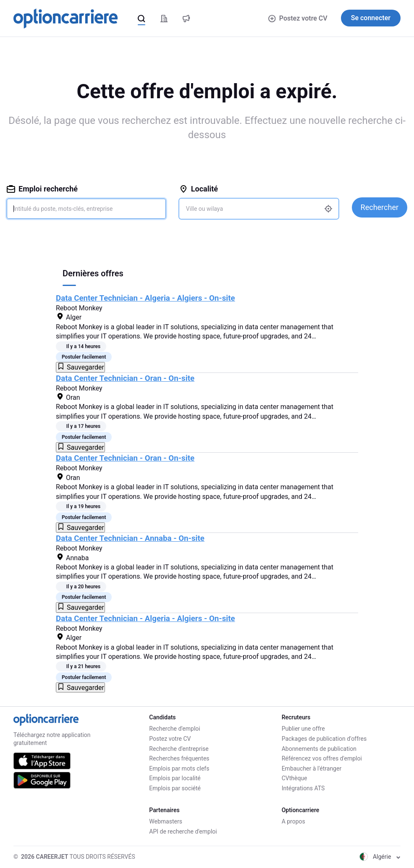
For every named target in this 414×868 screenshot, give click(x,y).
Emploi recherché (42, 189)
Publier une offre (303, 729)
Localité (199, 189)
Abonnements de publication (319, 749)
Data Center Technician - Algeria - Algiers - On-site (145, 298)
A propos (293, 821)
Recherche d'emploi (174, 729)
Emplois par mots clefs (179, 768)
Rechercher (380, 207)
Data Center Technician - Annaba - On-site (130, 538)
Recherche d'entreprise (179, 749)
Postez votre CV (298, 18)
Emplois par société (175, 788)
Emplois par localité (175, 778)
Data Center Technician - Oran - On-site (125, 378)
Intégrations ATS (303, 788)
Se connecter (371, 18)
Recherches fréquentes (179, 758)
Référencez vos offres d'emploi (322, 758)
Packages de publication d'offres (324, 739)
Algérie (380, 857)
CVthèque (295, 778)
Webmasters (166, 821)
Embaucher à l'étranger (312, 768)
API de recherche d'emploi (183, 831)
